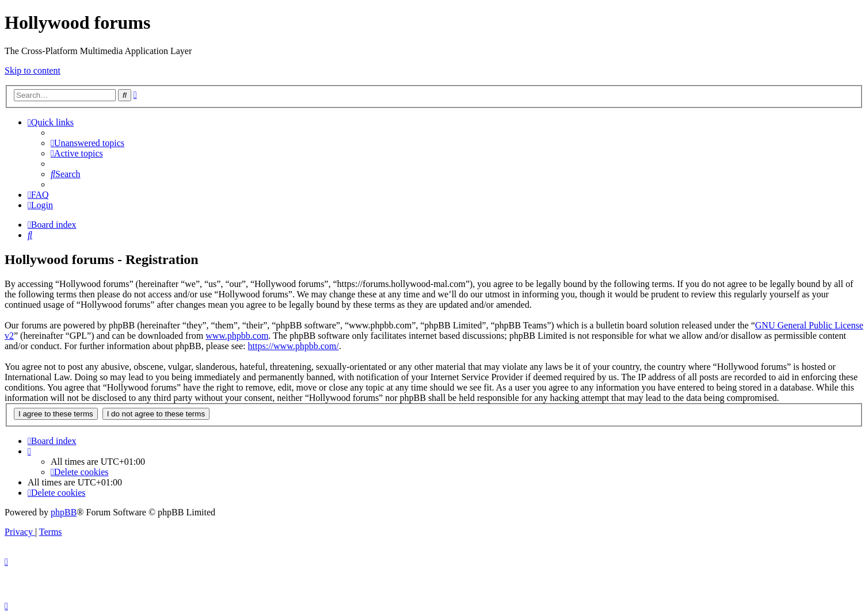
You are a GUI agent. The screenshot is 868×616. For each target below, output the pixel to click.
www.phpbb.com (237, 336)
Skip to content (33, 70)
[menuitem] (87, 143)
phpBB (64, 512)
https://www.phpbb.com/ (294, 346)
